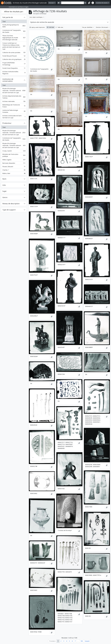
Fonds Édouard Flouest (14, 56)
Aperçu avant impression (37, 27)
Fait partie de (8, 17)
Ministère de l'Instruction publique (14, 155)
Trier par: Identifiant (87, 27)
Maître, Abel (14, 174)
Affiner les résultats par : (14, 12)
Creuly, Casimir (14, 151)
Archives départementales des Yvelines (14, 97)
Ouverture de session (102, 3)
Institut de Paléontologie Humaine (14, 111)
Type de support (9, 210)
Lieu (4, 185)
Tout (4, 21)
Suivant (87, 641)
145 (82, 641)
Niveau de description (11, 204)
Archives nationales (14, 102)
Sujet (4, 191)
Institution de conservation (8, 80)
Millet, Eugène (14, 160)
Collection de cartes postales (14, 53)
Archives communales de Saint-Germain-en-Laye (14, 117)
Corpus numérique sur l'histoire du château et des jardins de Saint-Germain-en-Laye (14, 46)
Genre (5, 197)
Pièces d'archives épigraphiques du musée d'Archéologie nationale (14, 38)
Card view (51, 27)
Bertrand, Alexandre (14, 164)
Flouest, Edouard (14, 167)
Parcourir (51, 3)
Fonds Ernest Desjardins (14, 69)
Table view (59, 27)
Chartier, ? (14, 170)
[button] (89, 3)
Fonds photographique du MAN (14, 26)
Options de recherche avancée (42, 22)
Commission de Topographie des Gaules (14, 31)
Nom (4, 179)
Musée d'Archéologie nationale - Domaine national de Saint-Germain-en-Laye (14, 91)
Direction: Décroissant (102, 27)
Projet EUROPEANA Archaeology (14, 64)
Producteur (7, 123)
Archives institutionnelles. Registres (14, 73)
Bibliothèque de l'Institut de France (14, 106)
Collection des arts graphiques (14, 60)
